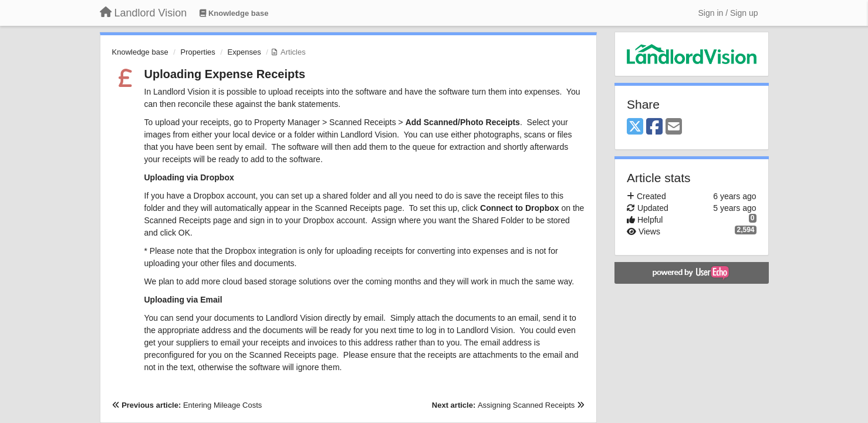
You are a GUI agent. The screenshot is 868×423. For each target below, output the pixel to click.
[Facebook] (654, 127)
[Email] (674, 127)
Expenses (244, 52)
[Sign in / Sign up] (728, 13)
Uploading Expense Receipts (225, 74)
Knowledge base (140, 52)
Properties (198, 52)
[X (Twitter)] (635, 127)
